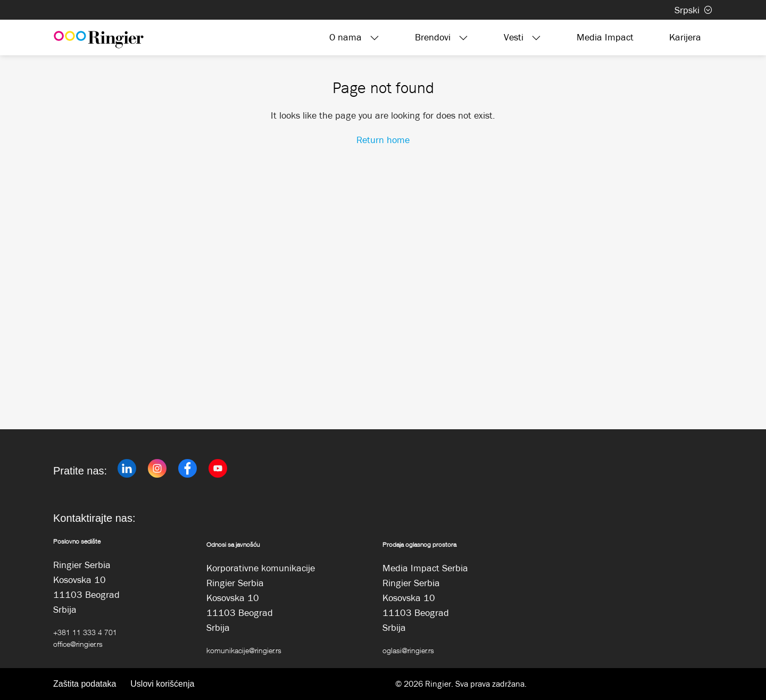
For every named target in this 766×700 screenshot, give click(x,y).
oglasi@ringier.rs (408, 650)
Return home (383, 140)
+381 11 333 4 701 (85, 632)
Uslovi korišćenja (162, 684)
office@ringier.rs (78, 644)
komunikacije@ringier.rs (244, 650)
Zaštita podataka (85, 684)
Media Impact (605, 37)
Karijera (685, 37)
